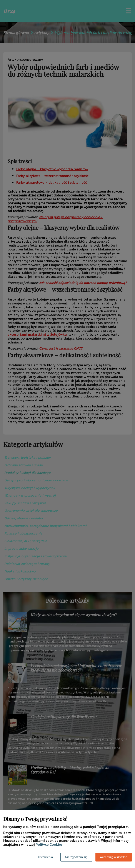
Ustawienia (45, 857)
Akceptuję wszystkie (114, 857)
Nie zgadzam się (76, 857)
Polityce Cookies (49, 844)
